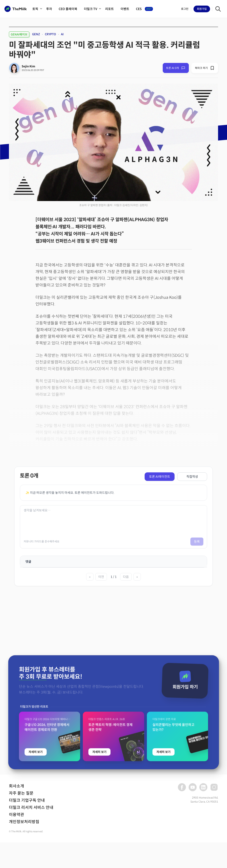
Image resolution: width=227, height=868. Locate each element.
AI (62, 34)
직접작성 (192, 477)
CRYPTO (50, 34)
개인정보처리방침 (24, 822)
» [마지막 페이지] (137, 577)
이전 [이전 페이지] (101, 577)
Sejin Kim (28, 66)
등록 (197, 542)
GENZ (36, 34)
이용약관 (17, 815)
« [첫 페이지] (90, 577)
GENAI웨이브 (19, 34)
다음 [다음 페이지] (126, 577)
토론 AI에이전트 (160, 477)
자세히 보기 (36, 796)
